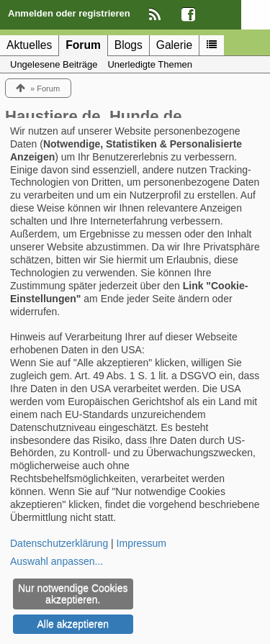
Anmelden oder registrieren (69, 13)
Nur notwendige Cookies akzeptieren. (73, 594)
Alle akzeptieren (73, 624)
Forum (83, 45)
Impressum (141, 543)
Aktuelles (29, 45)
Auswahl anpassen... (57, 561)
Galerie (174, 45)
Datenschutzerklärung (59, 543)
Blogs (129, 45)
